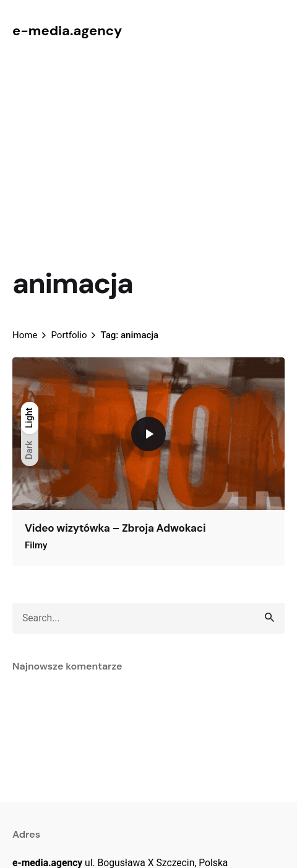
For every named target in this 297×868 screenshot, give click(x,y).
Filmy (36, 545)
